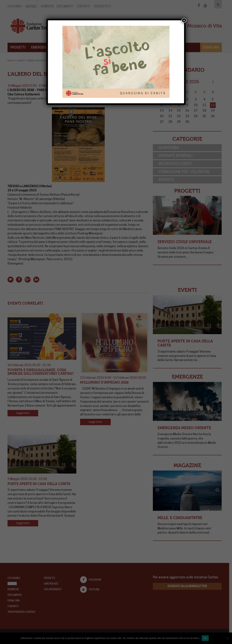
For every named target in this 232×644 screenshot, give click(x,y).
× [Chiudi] (184, 20)
